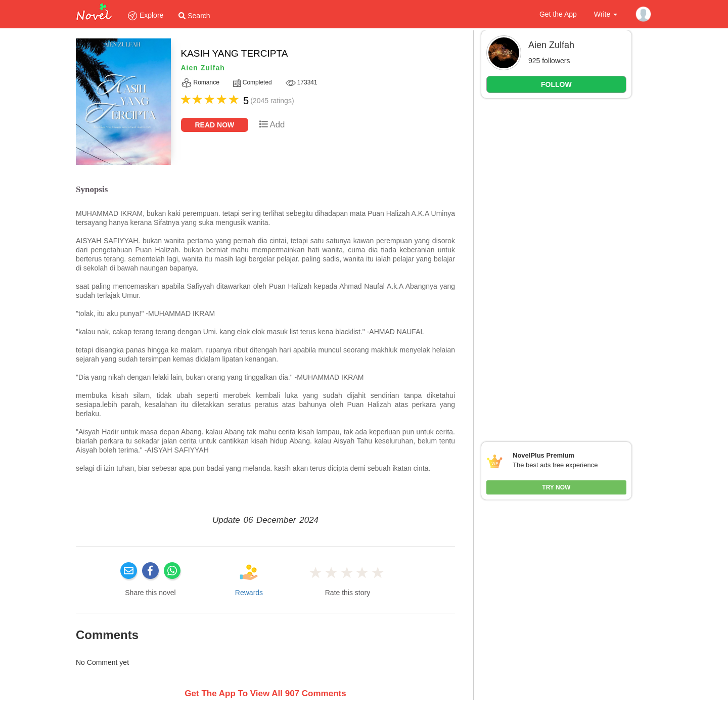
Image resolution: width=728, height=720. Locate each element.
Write (606, 14)
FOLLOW (556, 84)
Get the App (558, 14)
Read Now (215, 125)
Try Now (556, 487)
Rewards (249, 593)
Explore (145, 15)
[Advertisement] (556, 260)
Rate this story (348, 593)
